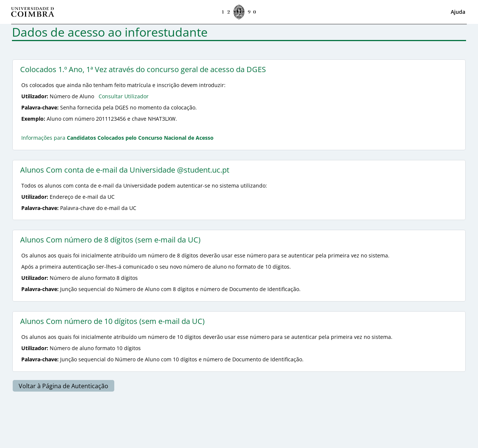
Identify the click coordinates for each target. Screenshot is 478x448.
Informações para (117, 138)
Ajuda (458, 12)
